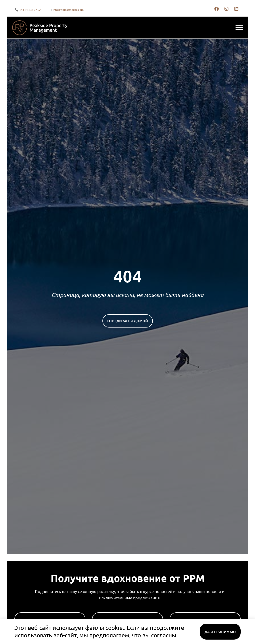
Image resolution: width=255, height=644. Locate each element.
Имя (18, 611)
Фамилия (102, 611)
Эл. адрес (179, 611)
